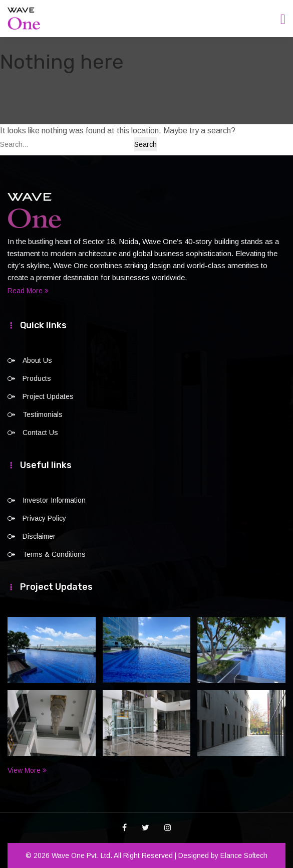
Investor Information (54, 500)
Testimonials (43, 414)
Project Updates (48, 396)
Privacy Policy (44, 518)
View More (27, 770)
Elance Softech (244, 855)
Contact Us (40, 432)
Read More (28, 291)
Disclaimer (39, 536)
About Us (37, 360)
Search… (15, 144)
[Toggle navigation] (283, 19)
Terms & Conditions (54, 554)
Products (37, 378)
